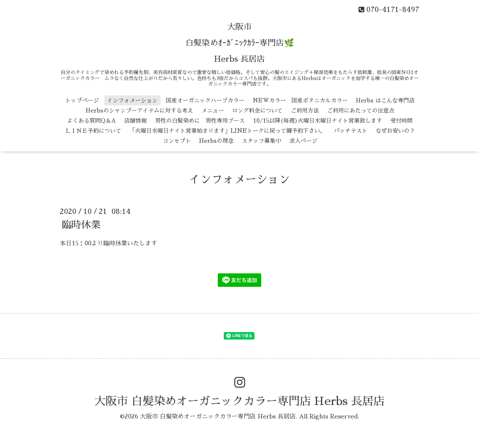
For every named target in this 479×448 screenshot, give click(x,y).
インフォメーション (132, 100)
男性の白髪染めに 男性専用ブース (200, 121)
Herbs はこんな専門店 (385, 100)
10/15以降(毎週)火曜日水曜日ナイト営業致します (318, 121)
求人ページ (303, 141)
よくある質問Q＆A (91, 121)
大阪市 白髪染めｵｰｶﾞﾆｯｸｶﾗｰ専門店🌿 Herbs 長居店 (240, 43)
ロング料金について (257, 111)
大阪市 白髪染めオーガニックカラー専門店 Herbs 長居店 (239, 401)
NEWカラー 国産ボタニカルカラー (300, 100)
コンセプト (177, 141)
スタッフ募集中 (261, 141)
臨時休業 (81, 224)
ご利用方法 (305, 111)
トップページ (82, 100)
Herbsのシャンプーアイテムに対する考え (139, 111)
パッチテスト (351, 131)
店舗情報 (135, 121)
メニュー (213, 111)
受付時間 (402, 121)
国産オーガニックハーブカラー (205, 100)
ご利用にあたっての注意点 (361, 111)
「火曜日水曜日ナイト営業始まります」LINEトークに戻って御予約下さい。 (228, 131)
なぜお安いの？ (395, 131)
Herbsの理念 (216, 141)
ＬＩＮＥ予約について (93, 131)
